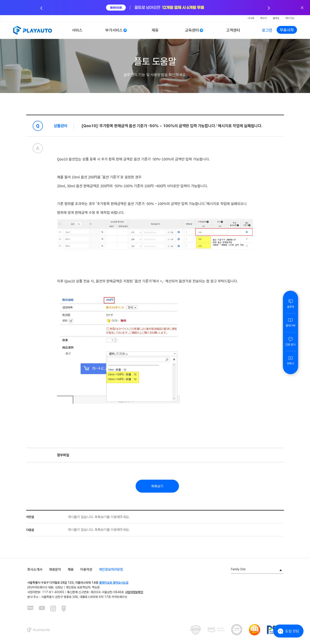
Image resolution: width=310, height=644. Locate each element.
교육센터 (192, 30)
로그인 (267, 30)
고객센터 (233, 30)
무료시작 (287, 30)
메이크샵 (290, 18)
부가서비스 (114, 30)
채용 (71, 570)
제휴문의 (55, 570)
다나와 (251, 18)
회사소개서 (35, 570)
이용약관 (86, 570)
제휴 (155, 30)
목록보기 (157, 486)
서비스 (77, 30)
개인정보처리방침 (111, 570)
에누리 (263, 18)
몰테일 (276, 18)
